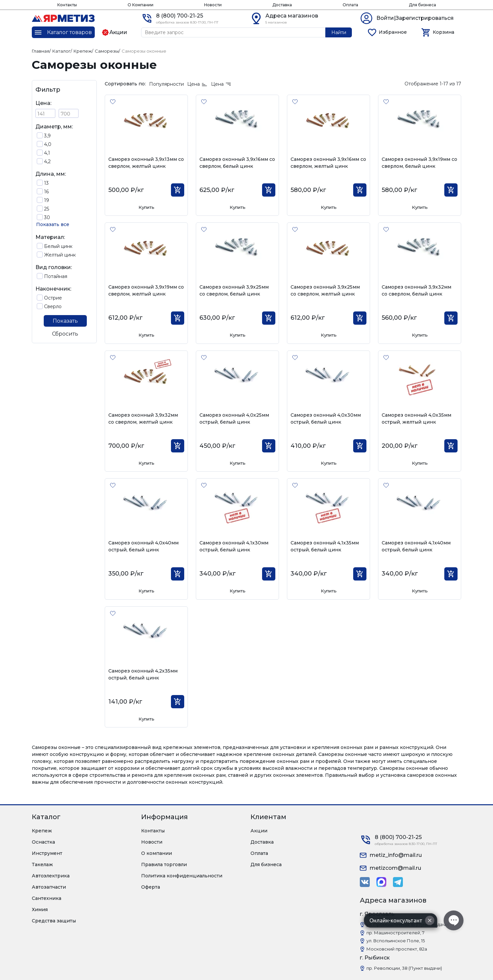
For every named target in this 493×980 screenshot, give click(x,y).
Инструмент (47, 853)
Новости (213, 5)
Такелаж (42, 864)
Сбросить (65, 334)
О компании (157, 853)
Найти (339, 32)
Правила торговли (164, 864)
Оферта (151, 887)
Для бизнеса (422, 5)
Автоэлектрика (51, 876)
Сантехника (47, 898)
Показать (65, 321)
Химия (40, 910)
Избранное (393, 32)
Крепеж (42, 831)
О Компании (140, 5)
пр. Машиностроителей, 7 (395, 933)
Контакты (67, 5)
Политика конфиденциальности (182, 876)
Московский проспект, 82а (397, 949)
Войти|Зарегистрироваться (415, 18)
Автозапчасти (49, 887)
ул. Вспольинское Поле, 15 (396, 941)
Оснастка (43, 842)
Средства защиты (54, 921)
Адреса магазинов (292, 16)
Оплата (350, 5)
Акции (259, 831)
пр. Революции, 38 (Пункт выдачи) (404, 968)
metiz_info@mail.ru (396, 855)
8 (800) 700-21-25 (180, 16)
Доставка (282, 5)
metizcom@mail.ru (395, 868)
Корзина (443, 32)
